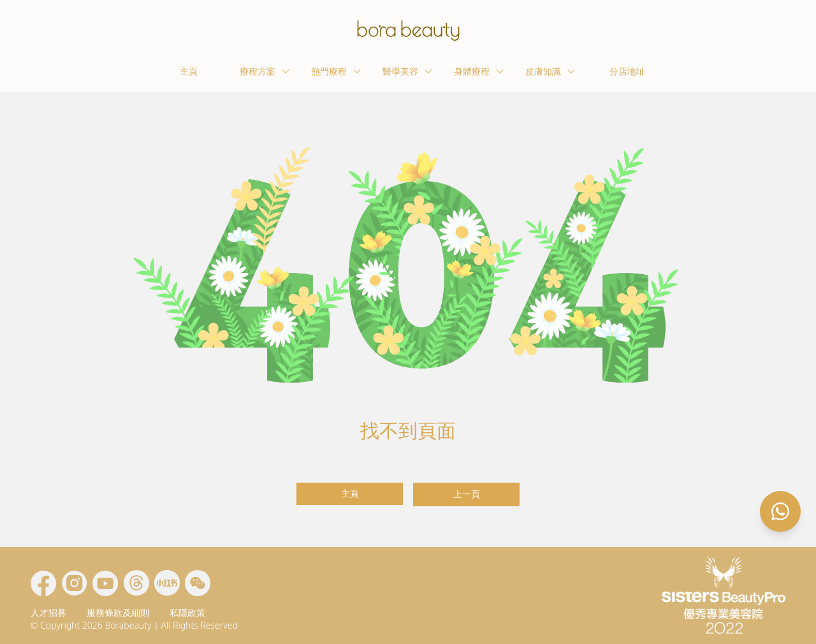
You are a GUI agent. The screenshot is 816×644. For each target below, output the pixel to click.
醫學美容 (408, 71)
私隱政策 (187, 612)
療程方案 (265, 71)
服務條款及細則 (118, 612)
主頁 (189, 71)
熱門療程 (337, 71)
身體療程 (479, 71)
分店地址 (627, 71)
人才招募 (48, 612)
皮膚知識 (551, 71)
